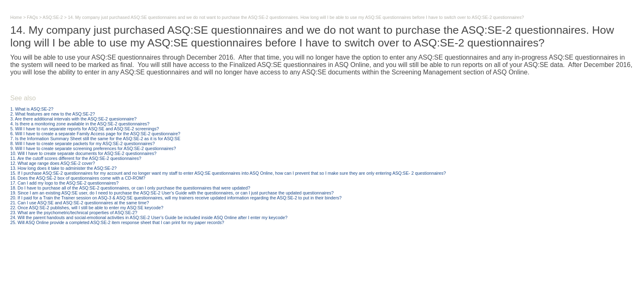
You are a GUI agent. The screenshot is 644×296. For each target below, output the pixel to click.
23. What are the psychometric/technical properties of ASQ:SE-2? (74, 213)
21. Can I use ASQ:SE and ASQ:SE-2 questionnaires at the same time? (80, 203)
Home (16, 17)
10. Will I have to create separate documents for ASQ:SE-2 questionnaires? (83, 153)
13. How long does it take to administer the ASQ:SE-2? (63, 168)
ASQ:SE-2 (53, 17)
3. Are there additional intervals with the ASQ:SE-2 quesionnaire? (73, 119)
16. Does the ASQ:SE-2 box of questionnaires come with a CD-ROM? (78, 178)
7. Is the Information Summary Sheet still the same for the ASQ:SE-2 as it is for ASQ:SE (95, 139)
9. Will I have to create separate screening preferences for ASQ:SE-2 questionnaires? (93, 148)
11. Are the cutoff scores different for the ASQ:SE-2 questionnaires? (76, 158)
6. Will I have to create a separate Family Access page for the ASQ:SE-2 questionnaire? (95, 134)
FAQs (33, 17)
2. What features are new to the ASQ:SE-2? (53, 114)
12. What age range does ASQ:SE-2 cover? (53, 163)
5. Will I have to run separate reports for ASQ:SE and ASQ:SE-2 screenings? (85, 129)
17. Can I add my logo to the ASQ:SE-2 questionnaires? (64, 183)
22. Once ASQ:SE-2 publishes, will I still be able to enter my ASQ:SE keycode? (87, 208)
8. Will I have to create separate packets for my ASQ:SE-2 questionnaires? (83, 143)
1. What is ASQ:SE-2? (32, 109)
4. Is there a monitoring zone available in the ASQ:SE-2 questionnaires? (80, 124)
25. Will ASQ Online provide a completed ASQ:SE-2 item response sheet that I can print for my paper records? (117, 222)
